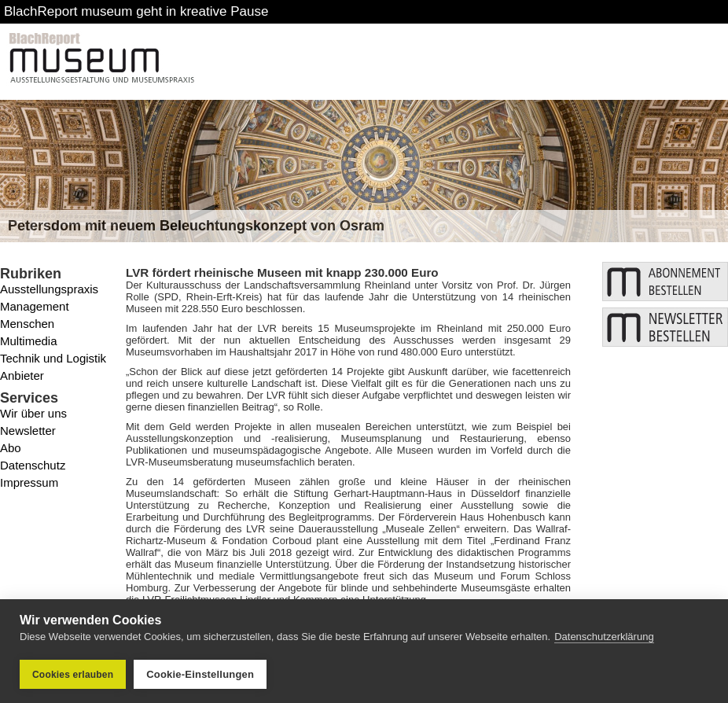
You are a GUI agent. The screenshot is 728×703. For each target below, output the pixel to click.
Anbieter (22, 375)
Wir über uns (33, 413)
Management (35, 306)
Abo (11, 448)
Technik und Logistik (53, 358)
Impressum (29, 482)
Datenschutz (33, 465)
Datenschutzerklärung (604, 637)
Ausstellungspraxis (49, 289)
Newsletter (28, 431)
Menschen (27, 324)
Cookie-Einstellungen (200, 674)
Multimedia (29, 341)
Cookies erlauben (73, 675)
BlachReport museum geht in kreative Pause (136, 11)
